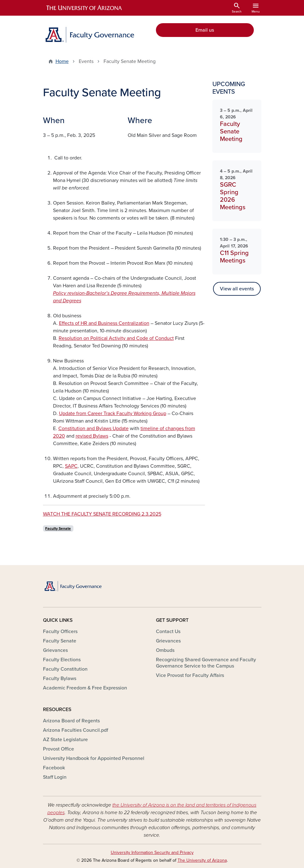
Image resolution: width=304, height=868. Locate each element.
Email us (205, 30)
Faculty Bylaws (60, 678)
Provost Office (59, 749)
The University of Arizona (202, 860)
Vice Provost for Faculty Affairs (190, 675)
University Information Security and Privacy (152, 852)
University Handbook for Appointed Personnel (94, 758)
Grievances (55, 650)
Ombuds (165, 650)
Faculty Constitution (65, 669)
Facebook (54, 768)
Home (62, 61)
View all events (237, 289)
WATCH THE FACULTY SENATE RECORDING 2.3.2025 (102, 514)
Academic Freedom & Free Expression (85, 688)
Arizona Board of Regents (71, 721)
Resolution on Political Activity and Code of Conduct (116, 338)
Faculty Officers (60, 632)
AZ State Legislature (65, 740)
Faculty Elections (62, 660)
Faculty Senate (58, 528)
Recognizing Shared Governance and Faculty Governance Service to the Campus (206, 663)
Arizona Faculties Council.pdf (76, 730)
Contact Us (168, 632)
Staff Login (55, 777)
